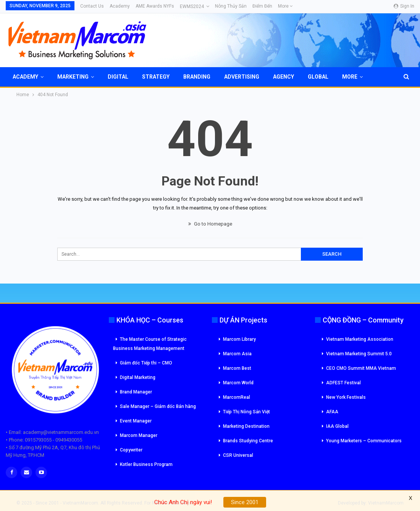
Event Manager (136, 421)
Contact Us (92, 6)
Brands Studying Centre (248, 441)
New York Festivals (346, 397)
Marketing (73, 77)
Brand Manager (136, 392)
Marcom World (238, 383)
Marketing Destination (246, 426)
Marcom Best (237, 368)
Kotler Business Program (146, 464)
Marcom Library (239, 339)
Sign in (404, 6)
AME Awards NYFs (155, 6)
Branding (197, 77)
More (285, 6)
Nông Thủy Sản (231, 6)
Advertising (242, 77)
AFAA (332, 412)
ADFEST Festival (343, 383)
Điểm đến (262, 6)
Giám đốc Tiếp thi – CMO (146, 363)
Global (318, 77)
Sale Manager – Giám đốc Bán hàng (158, 406)
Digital (118, 77)
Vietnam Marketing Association (360, 339)
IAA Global (337, 426)
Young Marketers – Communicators (364, 441)
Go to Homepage (210, 224)
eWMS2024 (192, 6)
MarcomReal (237, 397)
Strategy (156, 77)
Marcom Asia (237, 354)
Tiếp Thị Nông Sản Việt (246, 412)
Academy (120, 6)
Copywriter (131, 450)
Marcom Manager (139, 435)
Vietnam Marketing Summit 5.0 (359, 354)
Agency (283, 77)
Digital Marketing (138, 377)
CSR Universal (238, 455)
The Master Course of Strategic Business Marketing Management (150, 344)
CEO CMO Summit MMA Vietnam (361, 368)
